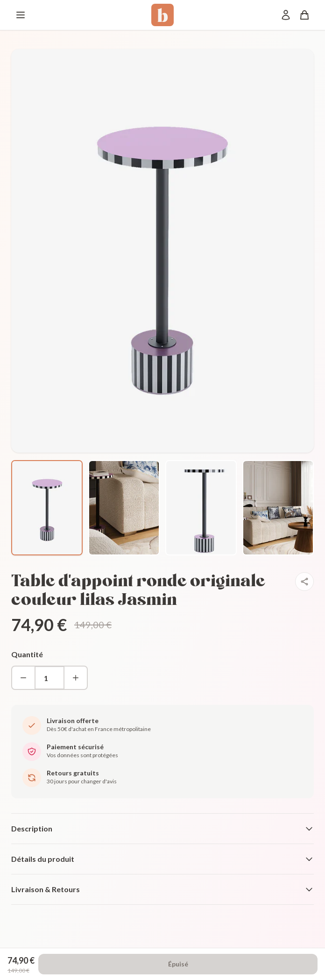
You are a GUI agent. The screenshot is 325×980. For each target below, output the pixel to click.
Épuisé (178, 964)
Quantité (27, 654)
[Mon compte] (286, 15)
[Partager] (304, 582)
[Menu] (21, 15)
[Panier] (304, 15)
